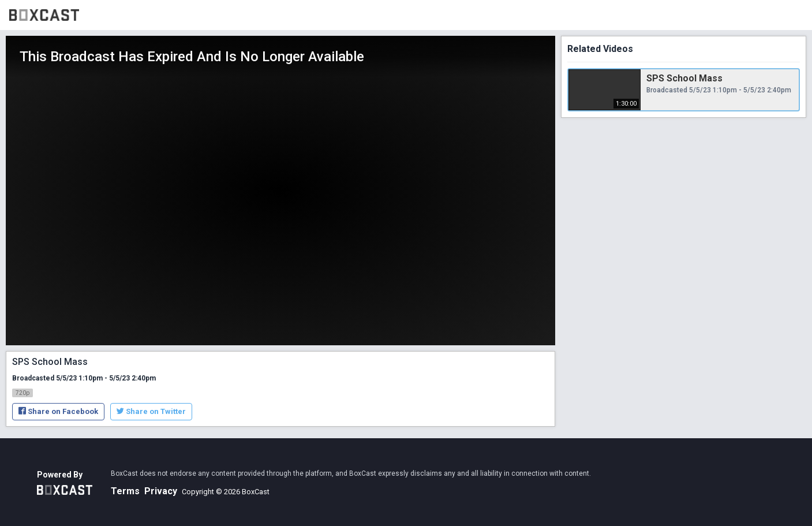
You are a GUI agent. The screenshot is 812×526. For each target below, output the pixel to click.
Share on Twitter (151, 411)
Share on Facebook (58, 411)
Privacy (161, 491)
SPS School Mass (684, 78)
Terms (125, 491)
